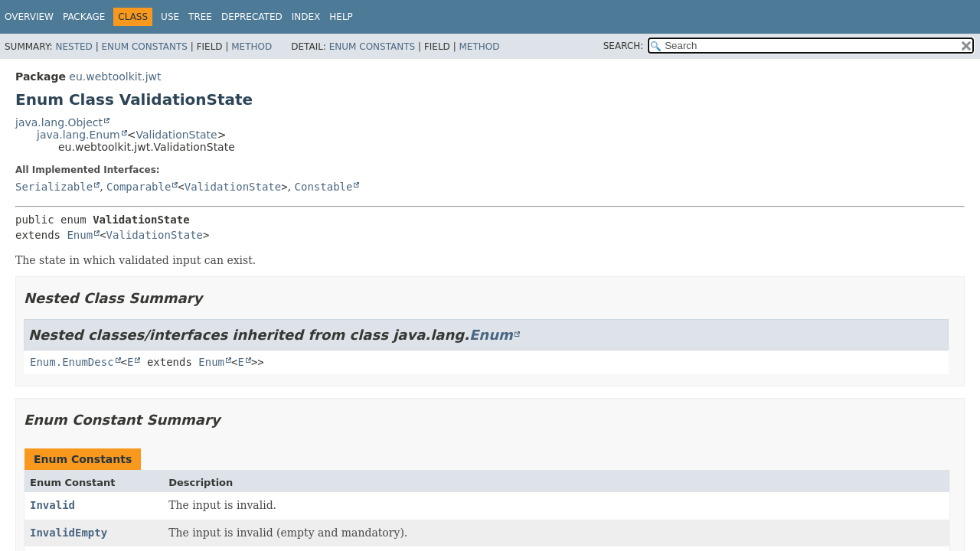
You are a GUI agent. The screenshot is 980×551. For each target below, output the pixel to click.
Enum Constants (144, 47)
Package (84, 17)
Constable (324, 187)
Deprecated (252, 17)
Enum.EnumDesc (72, 362)
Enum (80, 235)
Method (252, 47)
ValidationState (176, 135)
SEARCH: (624, 46)
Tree (200, 17)
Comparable (139, 187)
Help (341, 17)
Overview (29, 17)
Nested (73, 47)
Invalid (52, 505)
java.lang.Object (59, 122)
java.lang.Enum (78, 135)
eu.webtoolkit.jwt (115, 77)
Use (170, 17)
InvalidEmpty (69, 533)
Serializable (54, 187)
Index (306, 17)
